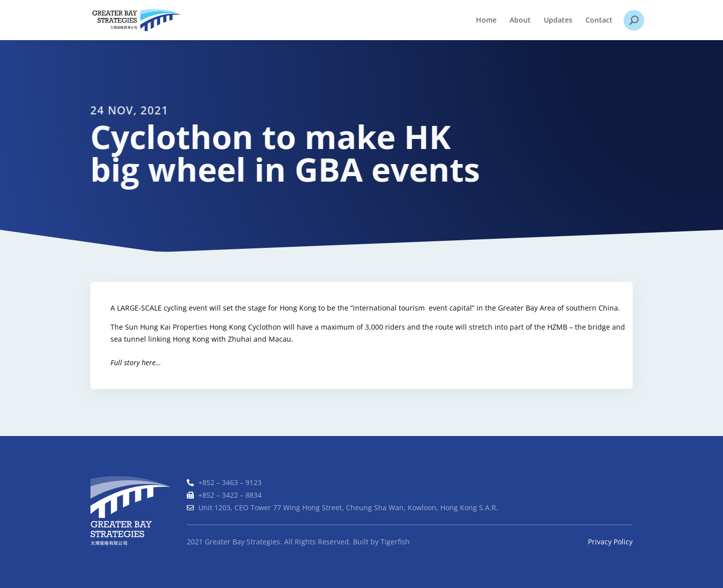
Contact (599, 21)
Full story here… (136, 362)
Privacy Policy (610, 542)
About (520, 21)
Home (486, 21)
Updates (558, 21)
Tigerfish (395, 542)
